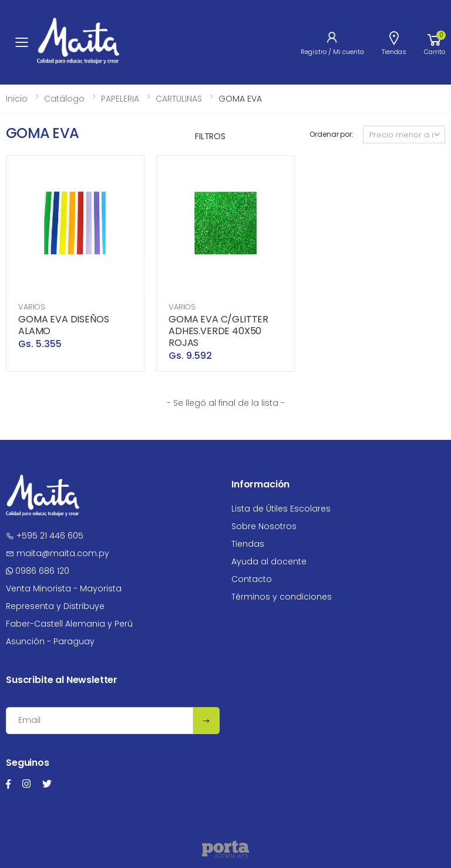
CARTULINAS (179, 99)
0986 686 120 (38, 571)
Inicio (17, 99)
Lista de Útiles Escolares (281, 509)
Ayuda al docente (269, 561)
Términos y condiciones (282, 597)
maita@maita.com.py (58, 553)
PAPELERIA (120, 99)
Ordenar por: (331, 134)
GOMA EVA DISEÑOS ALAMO (63, 325)
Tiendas (248, 544)
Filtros (210, 136)
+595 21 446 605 (45, 536)
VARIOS (32, 307)
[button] (435, 42)
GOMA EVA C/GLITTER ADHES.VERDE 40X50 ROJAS (218, 331)
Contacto (252, 579)
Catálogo (64, 99)
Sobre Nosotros (264, 526)
